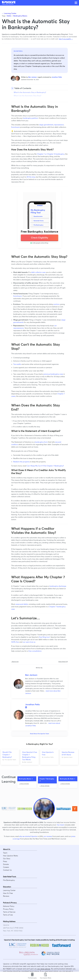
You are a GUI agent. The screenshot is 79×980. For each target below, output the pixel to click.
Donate (6, 864)
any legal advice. (44, 969)
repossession (59, 125)
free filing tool (44, 637)
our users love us (29, 642)
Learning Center (9, 890)
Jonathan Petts (57, 77)
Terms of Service (9, 912)
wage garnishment (46, 125)
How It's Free (8, 893)
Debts (9, 16)
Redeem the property (21, 462)
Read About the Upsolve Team (40, 734)
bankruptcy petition (31, 118)
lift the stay (31, 177)
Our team (61, 825)
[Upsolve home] (9, 2)
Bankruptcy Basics (20, 16)
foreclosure (15, 127)
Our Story (7, 859)
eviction (56, 304)
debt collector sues (38, 272)
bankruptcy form (41, 442)
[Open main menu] (76, 3)
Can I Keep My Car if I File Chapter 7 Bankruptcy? (45, 466)
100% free (15, 642)
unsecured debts (22, 604)
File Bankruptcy (9, 880)
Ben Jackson (33, 77)
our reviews (48, 836)
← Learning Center (9, 13)
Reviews (6, 896)
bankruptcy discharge (58, 586)
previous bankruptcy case (53, 374)
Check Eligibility (40, 238)
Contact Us (7, 870)
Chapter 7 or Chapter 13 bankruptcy (51, 154)
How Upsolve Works (10, 856)
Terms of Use (8, 915)
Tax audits (17, 364)
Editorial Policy (9, 906)
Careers (6, 867)
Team (5, 853)
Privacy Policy (8, 909)
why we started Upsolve (28, 836)
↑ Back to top (15, 662)
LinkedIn (26, 707)
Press (5, 862)
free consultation (35, 651)
